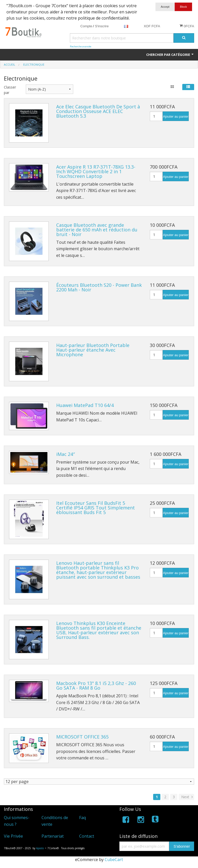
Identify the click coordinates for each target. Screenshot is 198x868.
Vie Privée (13, 836)
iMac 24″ (65, 454)
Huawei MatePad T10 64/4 (85, 405)
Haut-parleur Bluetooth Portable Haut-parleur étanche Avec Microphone (93, 350)
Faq (82, 818)
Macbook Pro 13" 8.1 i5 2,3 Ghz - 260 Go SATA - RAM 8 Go (96, 685)
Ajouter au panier (176, 116)
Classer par (10, 90)
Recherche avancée (81, 46)
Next (188, 797)
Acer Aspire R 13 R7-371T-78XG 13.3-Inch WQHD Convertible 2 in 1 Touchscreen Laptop (96, 171)
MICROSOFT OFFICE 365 (82, 737)
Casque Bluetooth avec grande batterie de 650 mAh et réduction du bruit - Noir (97, 230)
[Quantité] (156, 116)
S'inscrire (102, 26)
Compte (86, 26)
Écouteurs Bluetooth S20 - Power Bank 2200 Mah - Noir (99, 287)
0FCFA (187, 26)
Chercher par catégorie (170, 55)
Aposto (40, 848)
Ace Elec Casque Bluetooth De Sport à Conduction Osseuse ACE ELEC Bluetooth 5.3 (98, 111)
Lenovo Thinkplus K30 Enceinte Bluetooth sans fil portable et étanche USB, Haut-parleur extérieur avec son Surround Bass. (99, 630)
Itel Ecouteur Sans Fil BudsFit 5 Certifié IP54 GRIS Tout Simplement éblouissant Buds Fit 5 (96, 508)
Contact (87, 836)
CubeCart (114, 860)
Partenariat (53, 836)
